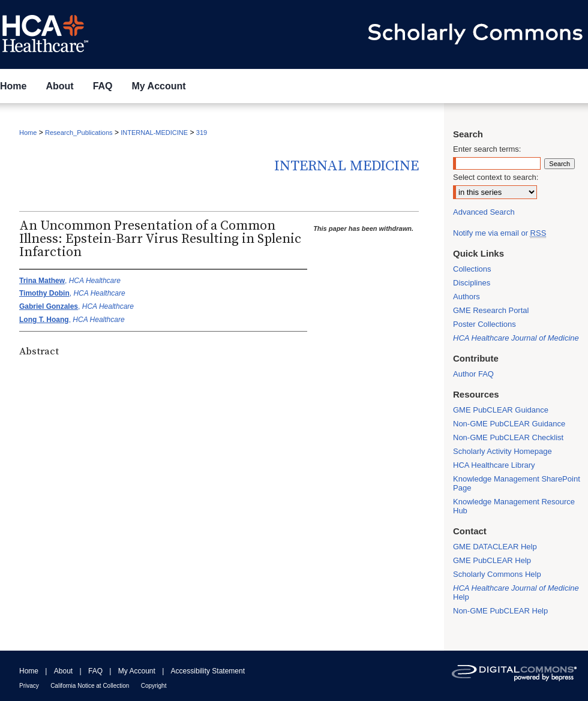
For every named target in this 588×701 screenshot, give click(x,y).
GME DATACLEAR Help (495, 547)
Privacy (29, 686)
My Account (137, 671)
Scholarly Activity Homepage (502, 451)
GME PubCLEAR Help (492, 560)
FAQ (95, 671)
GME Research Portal (491, 310)
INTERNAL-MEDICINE (154, 133)
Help (516, 592)
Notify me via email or (499, 233)
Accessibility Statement (208, 671)
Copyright (154, 686)
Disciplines (472, 283)
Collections (472, 269)
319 (202, 133)
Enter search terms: (487, 149)
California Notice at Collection (90, 686)
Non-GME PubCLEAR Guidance (509, 424)
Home (28, 133)
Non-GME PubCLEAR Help (500, 611)
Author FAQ (473, 374)
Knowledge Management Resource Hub (514, 506)
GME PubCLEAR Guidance (501, 410)
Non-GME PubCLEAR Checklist (508, 437)
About (63, 671)
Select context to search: (496, 177)
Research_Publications (79, 133)
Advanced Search (484, 212)
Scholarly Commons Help (497, 574)
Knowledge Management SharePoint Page (517, 483)
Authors (466, 297)
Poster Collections (484, 324)
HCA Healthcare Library (494, 465)
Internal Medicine (346, 166)
